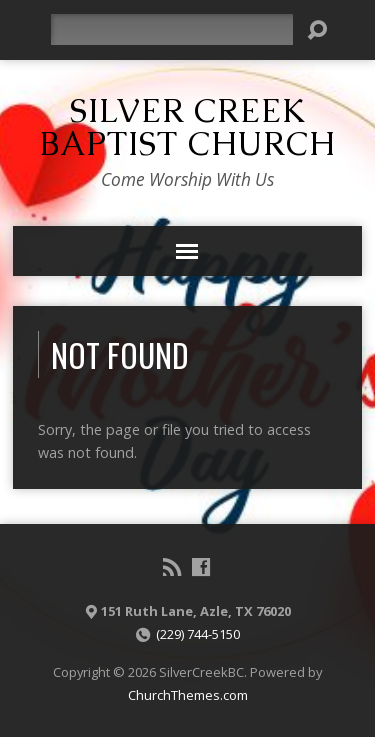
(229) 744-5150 (198, 634)
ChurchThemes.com (188, 695)
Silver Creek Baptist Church (187, 127)
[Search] (172, 29)
